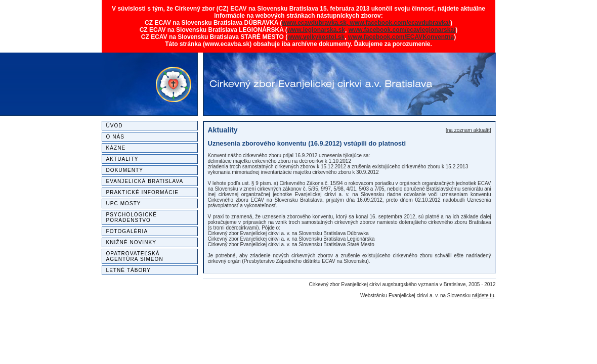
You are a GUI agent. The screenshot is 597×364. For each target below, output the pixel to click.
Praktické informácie (143, 192)
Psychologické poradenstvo (132, 217)
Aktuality (122, 159)
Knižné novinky (131, 242)
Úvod (115, 126)
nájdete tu (483, 295)
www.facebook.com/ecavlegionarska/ (402, 30)
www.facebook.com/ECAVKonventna (401, 37)
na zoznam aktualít (468, 130)
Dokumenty (125, 170)
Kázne (116, 148)
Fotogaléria (127, 231)
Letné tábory (129, 270)
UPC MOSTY (124, 203)
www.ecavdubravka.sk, (316, 23)
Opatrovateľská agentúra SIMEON (135, 256)
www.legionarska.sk (316, 30)
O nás (115, 137)
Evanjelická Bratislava (145, 181)
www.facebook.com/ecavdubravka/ (400, 23)
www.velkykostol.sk (316, 37)
